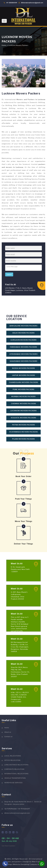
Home (4, 45)
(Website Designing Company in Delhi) (29, 864)
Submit (9, 274)
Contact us (8, 737)
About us (8, 732)
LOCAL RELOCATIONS (13, 756)
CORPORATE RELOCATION (14, 769)
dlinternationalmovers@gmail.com (32, 3)
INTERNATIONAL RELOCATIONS (16, 774)
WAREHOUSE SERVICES (13, 783)
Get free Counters (8, 846)
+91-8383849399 (12, 3)
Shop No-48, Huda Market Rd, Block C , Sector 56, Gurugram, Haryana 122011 (23, 803)
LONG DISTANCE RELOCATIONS (16, 765)
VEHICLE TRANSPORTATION (15, 778)
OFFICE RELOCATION (12, 760)
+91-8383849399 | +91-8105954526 (17, 809)
